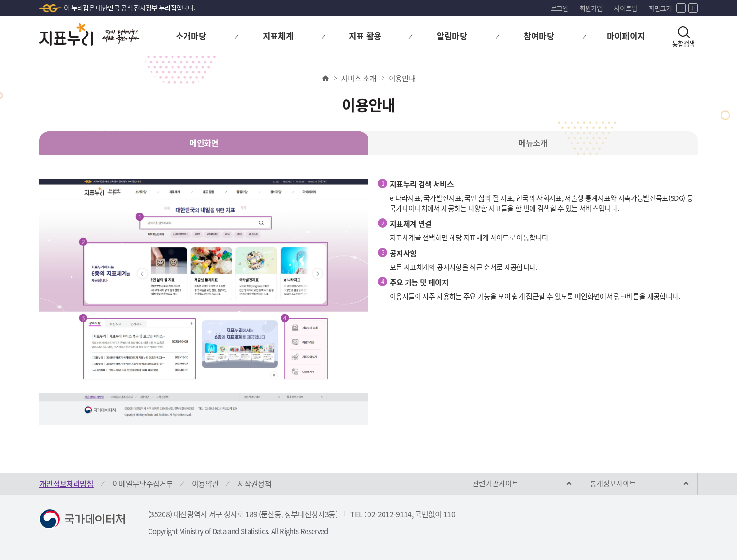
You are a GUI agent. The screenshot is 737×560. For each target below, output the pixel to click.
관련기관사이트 (495, 483)
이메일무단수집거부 (143, 483)
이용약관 (205, 483)
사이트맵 (625, 8)
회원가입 (591, 8)
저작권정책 (254, 483)
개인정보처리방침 (67, 483)
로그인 (560, 8)
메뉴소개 (533, 143)
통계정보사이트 (613, 483)
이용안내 (402, 78)
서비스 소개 (358, 78)
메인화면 (204, 143)
